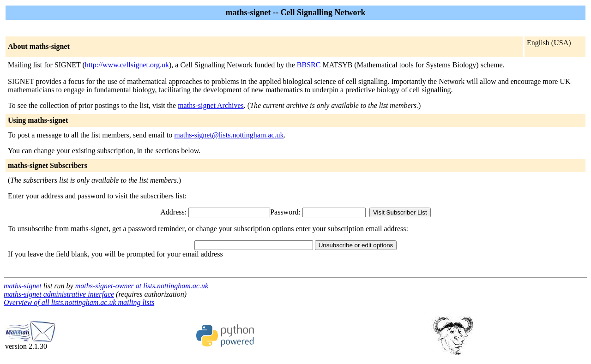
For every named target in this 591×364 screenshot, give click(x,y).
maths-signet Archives (211, 105)
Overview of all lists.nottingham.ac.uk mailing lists (79, 302)
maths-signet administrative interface (59, 294)
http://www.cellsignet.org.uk (127, 65)
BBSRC (309, 65)
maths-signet (23, 286)
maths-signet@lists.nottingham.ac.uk (229, 135)
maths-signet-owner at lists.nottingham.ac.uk (142, 286)
